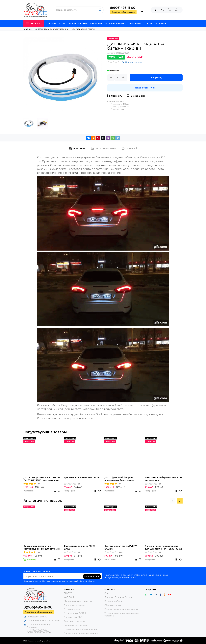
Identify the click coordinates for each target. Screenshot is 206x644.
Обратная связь (113, 605)
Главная (51, 23)
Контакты (135, 23)
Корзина (161, 23)
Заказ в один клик (145, 88)
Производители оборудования (80, 629)
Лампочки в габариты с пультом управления (163, 479)
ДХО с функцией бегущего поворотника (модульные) (120, 479)
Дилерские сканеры (75, 605)
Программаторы (73, 609)
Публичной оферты (86, 581)
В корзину (156, 77)
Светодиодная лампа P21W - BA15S (80, 547)
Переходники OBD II (75, 613)
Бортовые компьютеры (76, 625)
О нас (63, 23)
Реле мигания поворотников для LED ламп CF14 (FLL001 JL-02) (164, 547)
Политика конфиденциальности (121, 609)
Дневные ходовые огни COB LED (83, 477)
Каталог (34, 23)
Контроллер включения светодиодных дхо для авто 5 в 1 (42, 547)
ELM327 (68, 593)
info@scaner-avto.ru (37, 617)
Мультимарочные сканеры (78, 601)
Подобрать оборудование (39, 612)
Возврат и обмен (116, 23)
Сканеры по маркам (74, 621)
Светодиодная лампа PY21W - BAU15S (121, 547)
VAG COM (69, 597)
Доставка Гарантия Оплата (86, 23)
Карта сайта (45, 641)
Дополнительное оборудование (81, 633)
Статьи (148, 23)
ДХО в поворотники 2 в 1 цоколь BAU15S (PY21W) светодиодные (42, 479)
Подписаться (92, 576)
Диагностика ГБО (73, 617)
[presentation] (173, 501)
